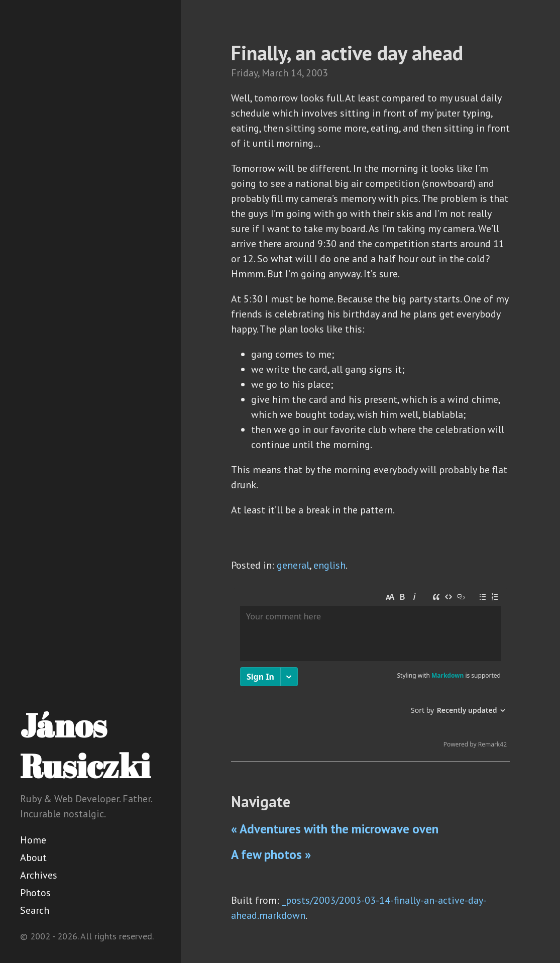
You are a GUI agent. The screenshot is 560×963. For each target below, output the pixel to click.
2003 (317, 73)
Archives (39, 875)
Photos (35, 893)
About (33, 858)
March (275, 73)
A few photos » (271, 854)
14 (296, 73)
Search (35, 910)
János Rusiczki (85, 745)
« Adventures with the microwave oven (335, 829)
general (293, 565)
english (329, 565)
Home (33, 840)
